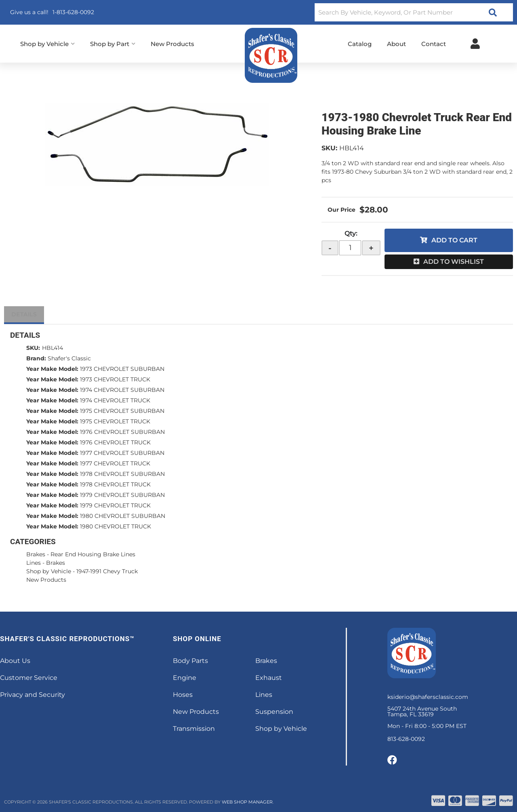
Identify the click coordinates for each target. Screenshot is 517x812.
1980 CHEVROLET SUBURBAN (123, 516)
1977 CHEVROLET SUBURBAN (122, 453)
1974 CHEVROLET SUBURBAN (122, 390)
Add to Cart (454, 240)
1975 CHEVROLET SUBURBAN (122, 411)
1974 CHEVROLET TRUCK (115, 400)
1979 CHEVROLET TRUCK (115, 505)
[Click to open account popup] (475, 44)
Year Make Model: (52, 369)
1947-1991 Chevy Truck (107, 571)
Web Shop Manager (247, 802)
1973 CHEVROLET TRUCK (115, 379)
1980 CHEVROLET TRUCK (116, 526)
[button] (414, 12)
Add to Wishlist (454, 262)
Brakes (36, 554)
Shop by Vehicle (49, 571)
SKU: (329, 148)
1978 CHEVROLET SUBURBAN (122, 474)
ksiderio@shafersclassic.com (428, 697)
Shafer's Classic (69, 358)
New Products (46, 580)
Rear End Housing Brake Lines (93, 554)
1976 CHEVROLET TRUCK (115, 442)
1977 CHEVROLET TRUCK (115, 463)
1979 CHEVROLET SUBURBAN (122, 495)
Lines (34, 563)
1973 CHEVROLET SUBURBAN (122, 369)
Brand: (36, 358)
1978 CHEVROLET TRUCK (115, 484)
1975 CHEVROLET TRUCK (115, 421)
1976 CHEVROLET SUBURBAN (122, 432)
